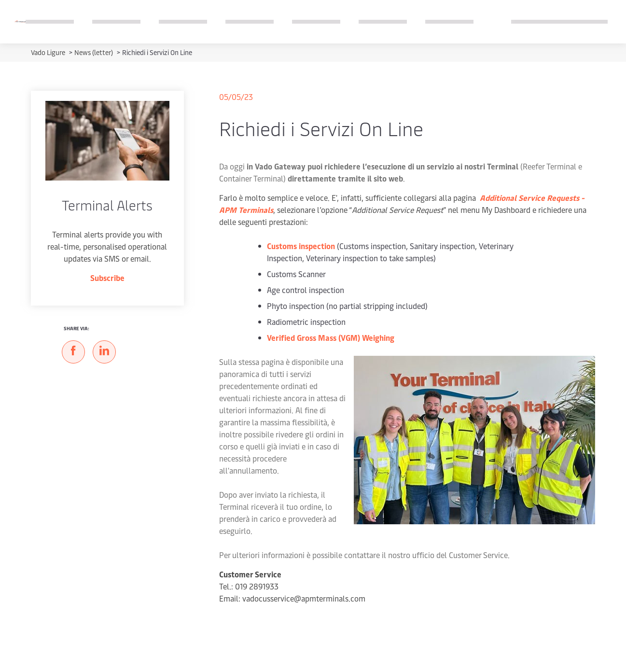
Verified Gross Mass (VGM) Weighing (331, 337)
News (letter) (94, 52)
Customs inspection (301, 246)
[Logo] (20, 21)
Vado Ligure (49, 52)
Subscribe (107, 278)
